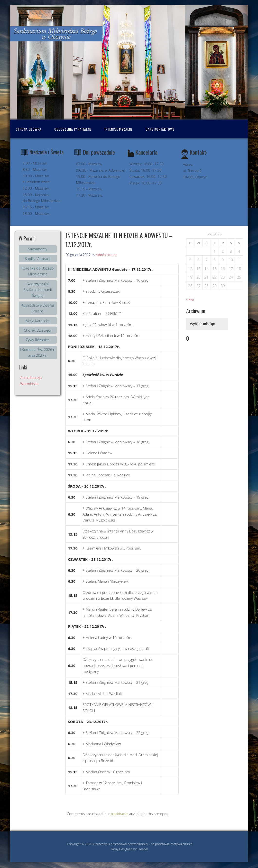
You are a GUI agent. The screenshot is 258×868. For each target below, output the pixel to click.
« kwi (190, 299)
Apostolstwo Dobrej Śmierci (38, 308)
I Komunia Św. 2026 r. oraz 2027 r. (38, 352)
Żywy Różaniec (38, 340)
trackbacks (119, 814)
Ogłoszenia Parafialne (73, 129)
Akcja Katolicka (38, 321)
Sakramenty (38, 249)
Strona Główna (29, 129)
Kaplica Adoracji (38, 259)
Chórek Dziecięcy (38, 330)
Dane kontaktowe (160, 129)
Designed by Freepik (134, 849)
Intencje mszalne (119, 129)
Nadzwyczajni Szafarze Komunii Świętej (38, 290)
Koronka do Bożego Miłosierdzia (38, 271)
